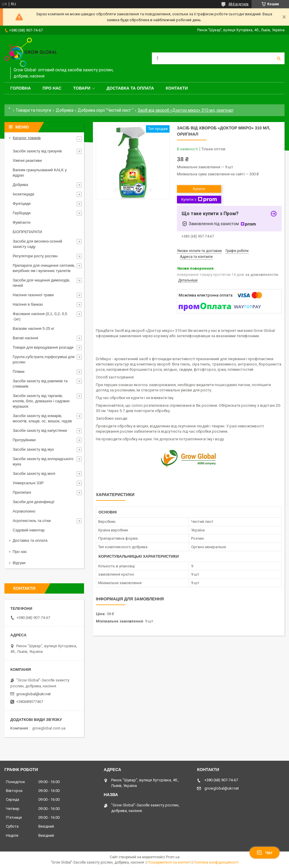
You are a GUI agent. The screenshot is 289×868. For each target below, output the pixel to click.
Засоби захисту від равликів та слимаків (40, 384)
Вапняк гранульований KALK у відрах (40, 173)
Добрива (65, 110)
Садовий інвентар (29, 530)
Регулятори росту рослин (35, 256)
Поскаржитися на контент (169, 862)
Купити (199, 189)
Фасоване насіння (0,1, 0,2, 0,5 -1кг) (40, 316)
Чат (265, 853)
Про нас (52, 88)
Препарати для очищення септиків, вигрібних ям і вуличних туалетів (44, 268)
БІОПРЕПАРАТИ (27, 232)
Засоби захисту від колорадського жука (43, 461)
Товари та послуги (33, 110)
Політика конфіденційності (216, 862)
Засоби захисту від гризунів (37, 151)
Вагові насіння (25, 338)
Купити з (199, 200)
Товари (82, 88)
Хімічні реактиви (27, 160)
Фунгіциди (22, 204)
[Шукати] (279, 58)
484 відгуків (238, 4)
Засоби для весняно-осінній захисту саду (37, 244)
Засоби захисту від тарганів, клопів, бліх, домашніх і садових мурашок (41, 401)
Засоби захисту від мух (33, 449)
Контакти (177, 88)
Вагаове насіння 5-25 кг (33, 328)
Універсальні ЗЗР (28, 483)
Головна (20, 88)
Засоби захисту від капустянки (40, 430)
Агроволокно (24, 511)
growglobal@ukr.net (33, 694)
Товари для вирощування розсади (43, 347)
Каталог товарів (27, 138)
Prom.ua (173, 857)
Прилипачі (22, 492)
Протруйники (24, 440)
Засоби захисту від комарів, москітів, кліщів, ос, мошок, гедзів (42, 418)
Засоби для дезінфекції (33, 502)
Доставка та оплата (130, 88)
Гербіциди (22, 213)
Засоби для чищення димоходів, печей (41, 283)
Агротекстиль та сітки (32, 521)
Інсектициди (23, 194)
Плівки (19, 372)
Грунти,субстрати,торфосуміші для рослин (44, 359)
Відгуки (19, 563)
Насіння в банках (28, 304)
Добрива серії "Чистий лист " (105, 110)
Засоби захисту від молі (34, 473)
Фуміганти (22, 222)
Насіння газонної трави (33, 295)
